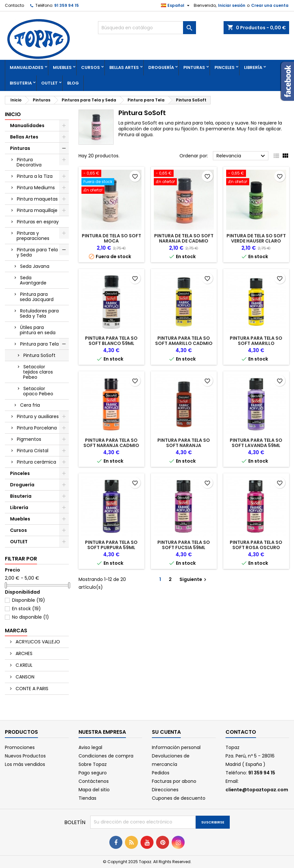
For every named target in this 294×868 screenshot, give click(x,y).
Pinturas (194, 67)
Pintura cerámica (37, 462)
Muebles (62, 67)
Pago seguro (93, 773)
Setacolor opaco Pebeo (38, 391)
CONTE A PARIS (31, 689)
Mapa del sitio (94, 790)
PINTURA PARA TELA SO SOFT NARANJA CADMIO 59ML (111, 445)
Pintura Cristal (33, 451)
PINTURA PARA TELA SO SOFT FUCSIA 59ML (184, 545)
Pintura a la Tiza (35, 176)
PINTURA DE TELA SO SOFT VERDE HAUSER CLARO (256, 238)
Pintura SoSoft (39, 355)
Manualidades (27, 67)
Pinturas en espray (38, 222)
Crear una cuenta (270, 5)
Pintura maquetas (37, 199)
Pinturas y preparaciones (33, 236)
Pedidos (161, 773)
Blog (73, 83)
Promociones (20, 747)
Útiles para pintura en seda (38, 330)
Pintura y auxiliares (38, 416)
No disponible (31, 617)
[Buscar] (147, 28)
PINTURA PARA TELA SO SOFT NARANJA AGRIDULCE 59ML (184, 445)
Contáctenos (94, 781)
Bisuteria (21, 83)
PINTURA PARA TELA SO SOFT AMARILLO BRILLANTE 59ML (256, 343)
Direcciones (165, 790)
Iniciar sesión (232, 5)
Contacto (14, 5)
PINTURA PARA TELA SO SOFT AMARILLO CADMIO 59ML (184, 343)
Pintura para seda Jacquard (37, 297)
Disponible (29, 600)
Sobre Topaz (93, 764)
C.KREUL (23, 665)
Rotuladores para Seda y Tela (39, 313)
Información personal (176, 747)
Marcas (16, 631)
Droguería (161, 67)
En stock (26, 609)
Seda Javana (35, 266)
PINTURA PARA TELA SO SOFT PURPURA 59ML (111, 545)
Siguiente (194, 579)
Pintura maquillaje (37, 210)
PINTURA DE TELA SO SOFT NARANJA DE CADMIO (184, 238)
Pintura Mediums (36, 188)
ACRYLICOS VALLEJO (37, 642)
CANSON (24, 677)
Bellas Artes (124, 67)
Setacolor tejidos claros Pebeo (38, 372)
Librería (253, 67)
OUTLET (49, 83)
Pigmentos (29, 439)
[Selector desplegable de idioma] (176, 6)
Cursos (91, 67)
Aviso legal (90, 747)
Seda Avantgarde (33, 280)
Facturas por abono (174, 781)
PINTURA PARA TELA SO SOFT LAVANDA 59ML (256, 443)
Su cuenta (166, 732)
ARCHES (23, 653)
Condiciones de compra (106, 756)
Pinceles (225, 67)
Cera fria (30, 405)
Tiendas (87, 798)
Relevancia (242, 156)
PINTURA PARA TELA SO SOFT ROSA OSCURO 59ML (256, 547)
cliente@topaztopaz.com (257, 790)
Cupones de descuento (179, 798)
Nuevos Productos (25, 756)
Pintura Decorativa (29, 162)
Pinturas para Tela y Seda (37, 252)
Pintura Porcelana (37, 428)
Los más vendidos (25, 764)
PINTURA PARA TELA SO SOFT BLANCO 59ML (111, 341)
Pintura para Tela (39, 344)
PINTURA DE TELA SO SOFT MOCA (111, 238)
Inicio (13, 114)
